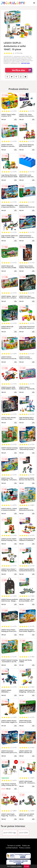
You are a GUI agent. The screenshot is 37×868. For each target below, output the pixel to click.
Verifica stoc (22, 70)
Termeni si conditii (14, 846)
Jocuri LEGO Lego (10, 833)
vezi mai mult (25, 63)
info (15, 119)
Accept (27, 866)
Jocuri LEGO (24, 833)
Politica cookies (25, 848)
